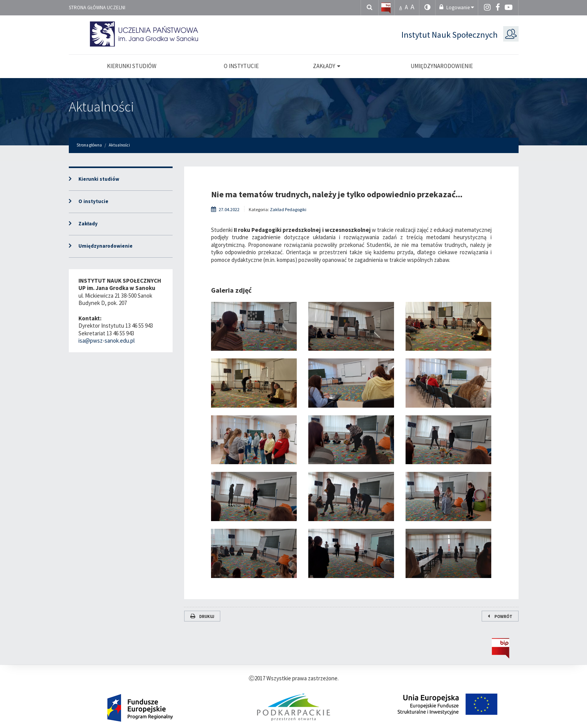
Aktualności (101, 107)
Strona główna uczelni (97, 7)
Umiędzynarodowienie (106, 246)
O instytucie (93, 201)
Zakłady (88, 224)
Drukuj (202, 616)
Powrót (500, 616)
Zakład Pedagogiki (288, 209)
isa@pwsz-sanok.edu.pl (106, 341)
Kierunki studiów (99, 179)
